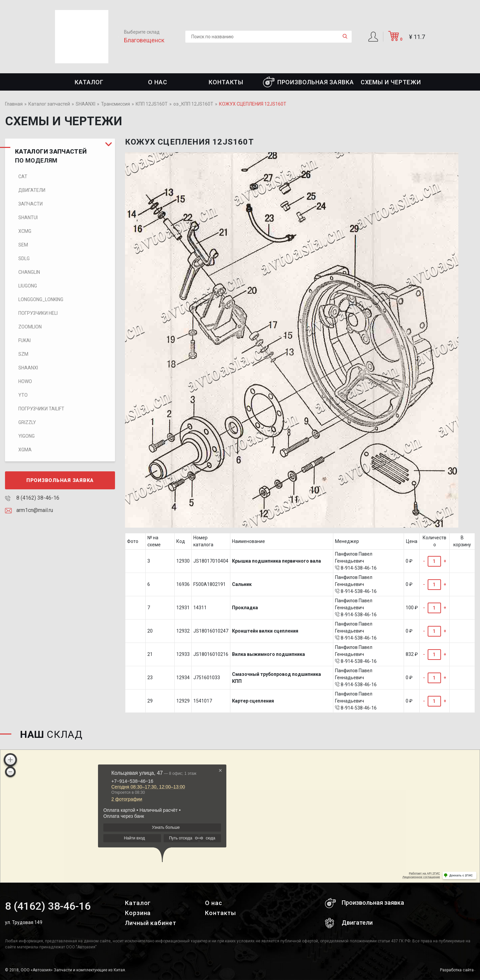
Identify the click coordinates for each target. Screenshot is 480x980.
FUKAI (24, 340)
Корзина (138, 913)
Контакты (226, 82)
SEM (23, 245)
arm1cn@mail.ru (29, 510)
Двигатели (32, 190)
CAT (23, 177)
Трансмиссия (115, 104)
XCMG (25, 231)
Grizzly (27, 422)
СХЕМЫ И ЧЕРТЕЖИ (391, 82)
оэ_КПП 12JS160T (193, 104)
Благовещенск (144, 40)
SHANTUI (28, 218)
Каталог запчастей (49, 104)
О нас (158, 82)
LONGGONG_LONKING (41, 299)
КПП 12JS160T (152, 104)
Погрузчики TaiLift (41, 409)
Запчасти (30, 204)
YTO (23, 395)
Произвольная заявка (308, 82)
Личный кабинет (151, 923)
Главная (14, 104)
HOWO (25, 381)
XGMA (25, 450)
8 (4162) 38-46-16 (32, 498)
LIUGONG (28, 286)
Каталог (89, 82)
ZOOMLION (30, 327)
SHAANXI (85, 104)
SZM (23, 354)
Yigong (26, 436)
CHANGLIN (29, 272)
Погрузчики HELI (38, 313)
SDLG (24, 258)
